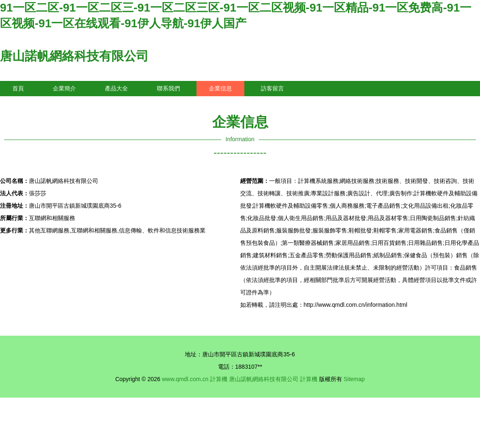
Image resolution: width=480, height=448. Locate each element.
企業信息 (220, 88)
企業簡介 (64, 88)
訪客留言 (272, 88)
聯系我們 (168, 88)
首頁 (18, 88)
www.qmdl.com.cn (185, 379)
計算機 (219, 379)
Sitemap (354, 379)
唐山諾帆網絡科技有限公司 (74, 56)
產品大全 (116, 88)
